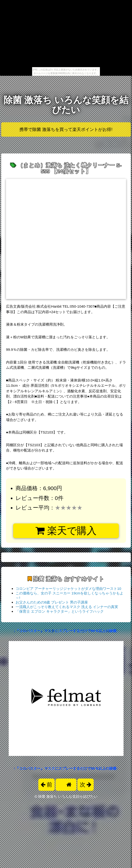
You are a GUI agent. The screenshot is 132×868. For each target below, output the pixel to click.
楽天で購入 (66, 531)
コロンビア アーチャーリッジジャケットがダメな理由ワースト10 (68, 589)
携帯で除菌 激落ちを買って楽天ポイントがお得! (66, 129)
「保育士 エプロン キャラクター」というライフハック (60, 611)
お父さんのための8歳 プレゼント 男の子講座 (52, 602)
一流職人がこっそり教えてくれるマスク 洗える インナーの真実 (67, 607)
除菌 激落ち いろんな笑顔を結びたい (66, 105)
